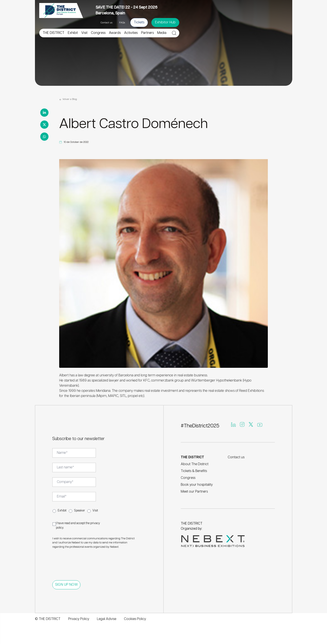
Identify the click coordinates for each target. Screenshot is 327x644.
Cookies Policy (135, 619)
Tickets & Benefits (194, 471)
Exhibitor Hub (165, 22)
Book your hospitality (197, 485)
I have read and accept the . (78, 526)
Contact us (106, 23)
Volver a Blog (68, 100)
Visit (95, 511)
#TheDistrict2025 (200, 426)
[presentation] (85, 563)
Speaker (79, 511)
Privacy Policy (79, 619)
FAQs (122, 23)
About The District (195, 464)
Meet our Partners (194, 492)
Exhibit (62, 511)
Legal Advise (107, 619)
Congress (188, 478)
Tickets (139, 22)
